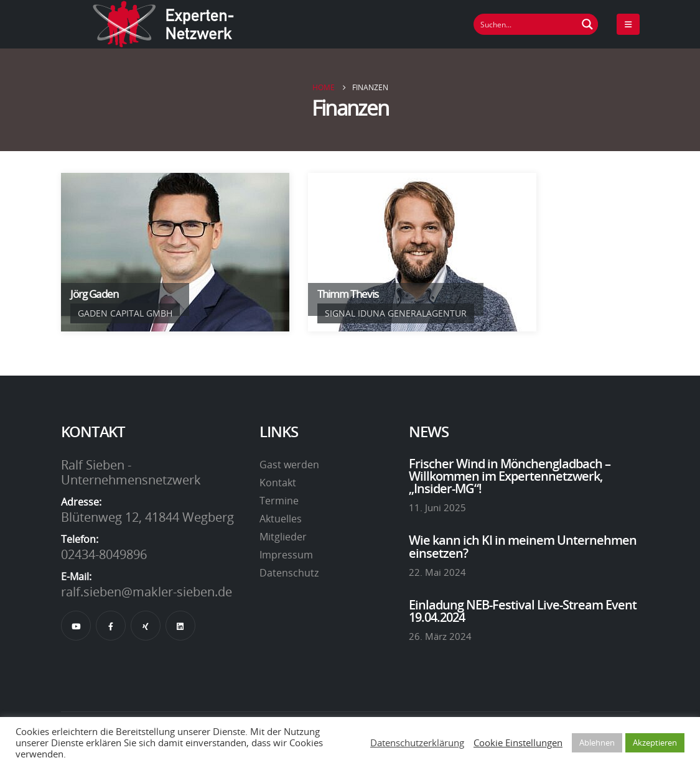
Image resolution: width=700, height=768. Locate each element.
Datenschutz (289, 573)
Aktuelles (281, 519)
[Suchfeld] (526, 24)
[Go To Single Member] (175, 252)
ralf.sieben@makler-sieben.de (147, 591)
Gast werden (289, 465)
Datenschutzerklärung (417, 743)
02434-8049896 (104, 554)
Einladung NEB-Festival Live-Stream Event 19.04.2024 (523, 611)
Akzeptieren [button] (655, 743)
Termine (279, 501)
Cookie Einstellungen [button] (518, 743)
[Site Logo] (164, 24)
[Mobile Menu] (628, 24)
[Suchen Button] (587, 24)
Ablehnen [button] (597, 743)
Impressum (286, 555)
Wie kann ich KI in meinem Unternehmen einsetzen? (523, 546)
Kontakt (278, 483)
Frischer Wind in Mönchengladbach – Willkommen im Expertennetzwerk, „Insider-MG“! (510, 476)
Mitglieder (283, 537)
